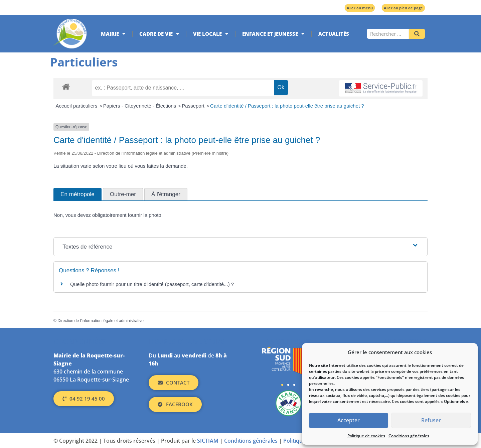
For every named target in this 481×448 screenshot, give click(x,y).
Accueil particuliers (77, 106)
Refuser (431, 421)
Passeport (194, 106)
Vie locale (211, 34)
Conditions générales (409, 436)
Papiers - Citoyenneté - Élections (140, 106)
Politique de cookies (366, 436)
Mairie (113, 34)
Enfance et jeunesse (273, 34)
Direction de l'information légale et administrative (101, 321)
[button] (282, 385)
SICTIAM (208, 441)
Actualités (334, 34)
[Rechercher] (417, 34)
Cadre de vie (159, 34)
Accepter (349, 421)
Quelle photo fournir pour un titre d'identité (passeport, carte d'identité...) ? (152, 284)
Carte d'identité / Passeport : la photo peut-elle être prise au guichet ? (287, 106)
